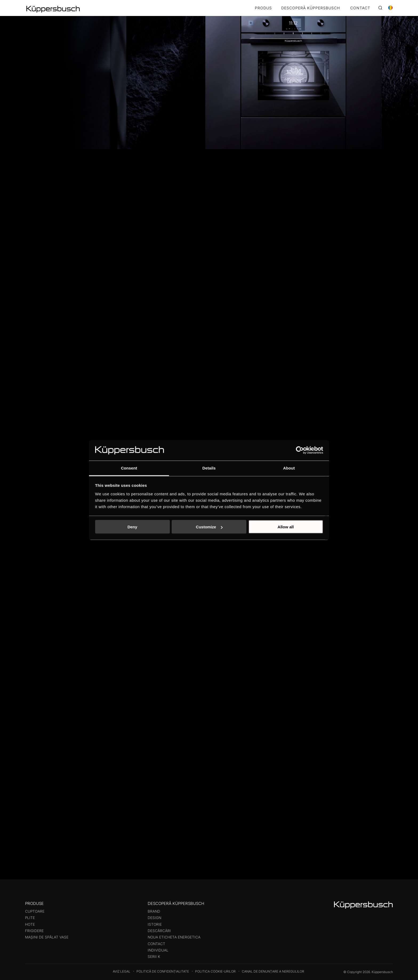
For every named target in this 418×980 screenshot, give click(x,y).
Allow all (286, 527)
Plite (30, 918)
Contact (156, 944)
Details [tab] (209, 468)
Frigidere (34, 931)
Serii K (154, 957)
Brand (154, 911)
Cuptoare (35, 911)
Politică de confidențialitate (163, 971)
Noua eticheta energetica (174, 937)
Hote (30, 924)
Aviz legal (122, 971)
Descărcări (159, 931)
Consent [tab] (129, 468)
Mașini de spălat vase (47, 937)
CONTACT (360, 8)
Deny (132, 527)
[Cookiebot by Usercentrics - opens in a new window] (300, 450)
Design (154, 918)
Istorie (155, 924)
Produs (263, 8)
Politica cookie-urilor (215, 971)
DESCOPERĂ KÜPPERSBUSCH (311, 8)
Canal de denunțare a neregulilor (273, 971)
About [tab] (289, 468)
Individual (158, 950)
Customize (209, 527)
